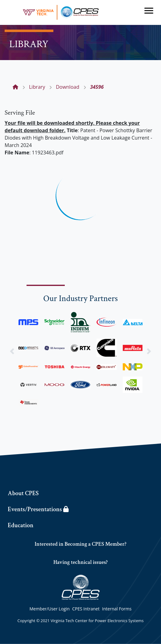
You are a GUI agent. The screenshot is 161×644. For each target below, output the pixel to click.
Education (21, 525)
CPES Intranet (86, 609)
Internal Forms (117, 609)
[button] (12, 351)
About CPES (23, 493)
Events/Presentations (38, 509)
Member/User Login (50, 609)
